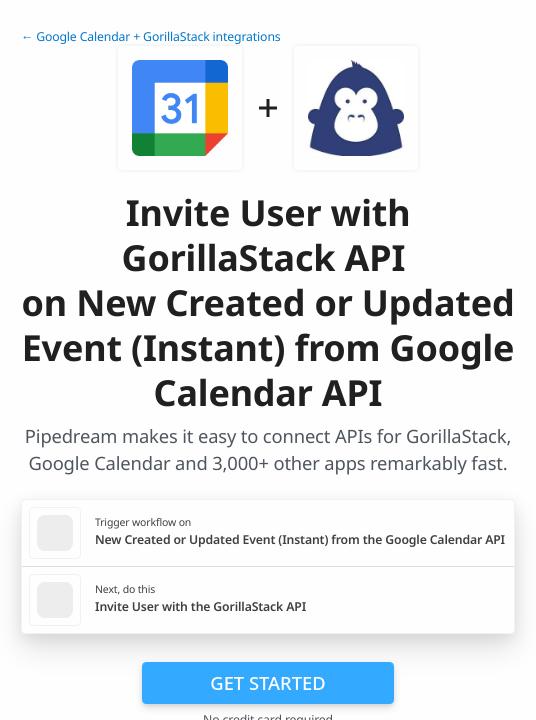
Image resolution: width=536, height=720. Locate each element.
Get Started (267, 682)
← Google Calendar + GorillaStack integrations (151, 36)
